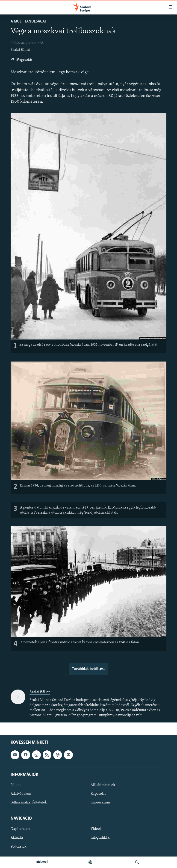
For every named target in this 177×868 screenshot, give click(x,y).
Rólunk (16, 785)
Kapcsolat (98, 794)
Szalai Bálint (20, 50)
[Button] (22, 61)
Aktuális (17, 838)
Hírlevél (42, 862)
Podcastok (18, 847)
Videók (96, 829)
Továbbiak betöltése (89, 669)
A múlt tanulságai (28, 21)
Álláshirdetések (103, 785)
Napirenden (20, 829)
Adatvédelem (21, 794)
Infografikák (100, 838)
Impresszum (100, 803)
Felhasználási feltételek (29, 803)
